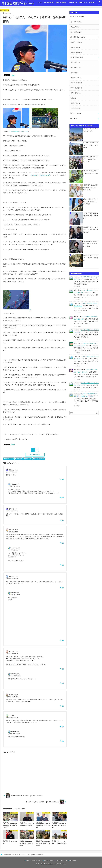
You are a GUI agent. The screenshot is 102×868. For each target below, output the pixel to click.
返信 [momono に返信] (63, 640)
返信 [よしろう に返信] (63, 479)
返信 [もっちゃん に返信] (63, 669)
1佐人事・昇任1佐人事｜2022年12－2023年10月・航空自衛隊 (91, 244)
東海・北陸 (76, 93)
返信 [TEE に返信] (63, 727)
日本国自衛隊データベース (18, 4)
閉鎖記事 (74, 118)
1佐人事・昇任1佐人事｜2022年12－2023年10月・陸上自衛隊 (91, 201)
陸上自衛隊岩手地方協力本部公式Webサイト (18, 131)
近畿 (74, 98)
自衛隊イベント (83, 3)
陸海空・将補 (77, 52)
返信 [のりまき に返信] (63, 588)
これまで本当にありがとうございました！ (90, 130)
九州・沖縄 (76, 108)
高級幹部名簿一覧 (49, 3)
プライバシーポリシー (61, 861)
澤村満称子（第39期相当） (40, 175)
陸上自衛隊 (19, 459)
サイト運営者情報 (49, 861)
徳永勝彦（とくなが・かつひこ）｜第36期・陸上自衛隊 (90, 145)
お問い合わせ (73, 861)
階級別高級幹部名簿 (61, 3)
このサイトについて (37, 861)
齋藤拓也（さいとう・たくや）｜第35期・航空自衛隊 (90, 258)
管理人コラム (93, 3)
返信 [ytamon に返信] (63, 498)
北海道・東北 (76, 83)
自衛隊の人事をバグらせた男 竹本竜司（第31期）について (90, 159)
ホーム (40, 3)
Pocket (13, 75)
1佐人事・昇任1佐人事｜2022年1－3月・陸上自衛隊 (91, 173)
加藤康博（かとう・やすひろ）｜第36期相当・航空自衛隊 (90, 230)
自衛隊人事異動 (73, 3)
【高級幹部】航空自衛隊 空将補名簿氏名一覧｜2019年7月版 (91, 187)
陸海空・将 (76, 47)
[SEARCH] (100, 3)
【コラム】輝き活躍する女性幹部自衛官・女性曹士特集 (90, 216)
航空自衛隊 (76, 32)
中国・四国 (75, 103)
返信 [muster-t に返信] (63, 706)
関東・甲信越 (76, 88)
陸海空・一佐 (28, 459)
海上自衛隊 (76, 27)
